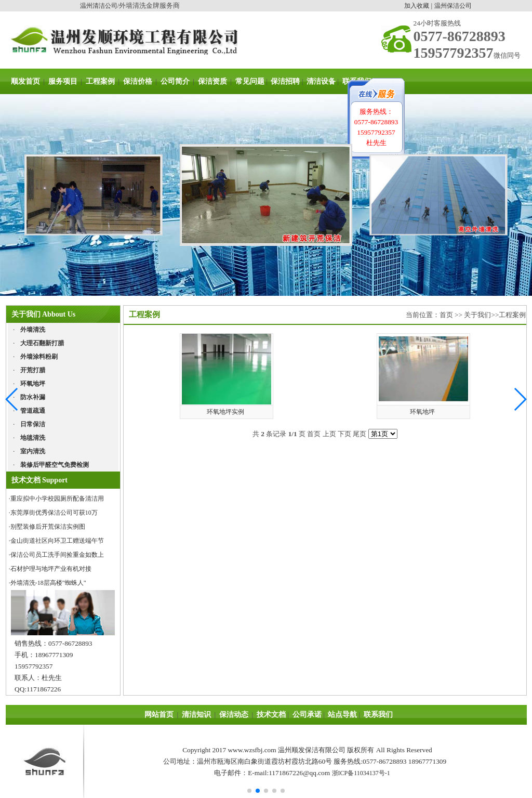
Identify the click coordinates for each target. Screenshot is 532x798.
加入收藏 (417, 6)
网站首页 (159, 715)
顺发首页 (25, 81)
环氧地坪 (422, 412)
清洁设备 (321, 81)
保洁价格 (138, 81)
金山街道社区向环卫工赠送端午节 (57, 541)
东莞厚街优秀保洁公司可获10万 (54, 513)
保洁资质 (211, 81)
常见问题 (250, 81)
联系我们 (378, 715)
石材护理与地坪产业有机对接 (51, 569)
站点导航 (342, 715)
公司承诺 (307, 715)
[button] (520, 399)
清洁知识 (196, 715)
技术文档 (271, 715)
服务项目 (63, 81)
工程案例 (100, 81)
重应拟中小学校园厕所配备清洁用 (57, 499)
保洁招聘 (285, 81)
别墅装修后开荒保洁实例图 (48, 527)
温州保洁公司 (453, 6)
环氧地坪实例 (225, 412)
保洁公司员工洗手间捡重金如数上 (57, 555)
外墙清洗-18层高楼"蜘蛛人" (48, 583)
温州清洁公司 (99, 6)
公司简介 (175, 81)
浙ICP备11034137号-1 (361, 773)
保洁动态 (234, 715)
